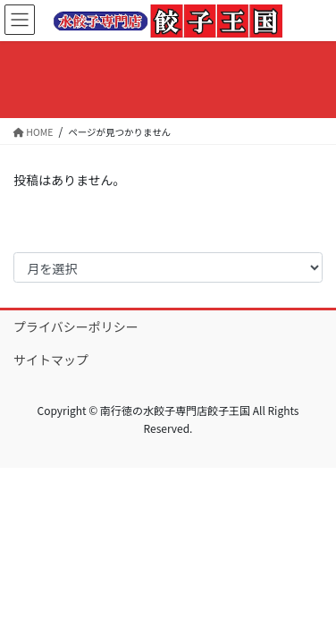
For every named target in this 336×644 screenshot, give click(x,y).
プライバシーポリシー (76, 326)
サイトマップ (51, 360)
